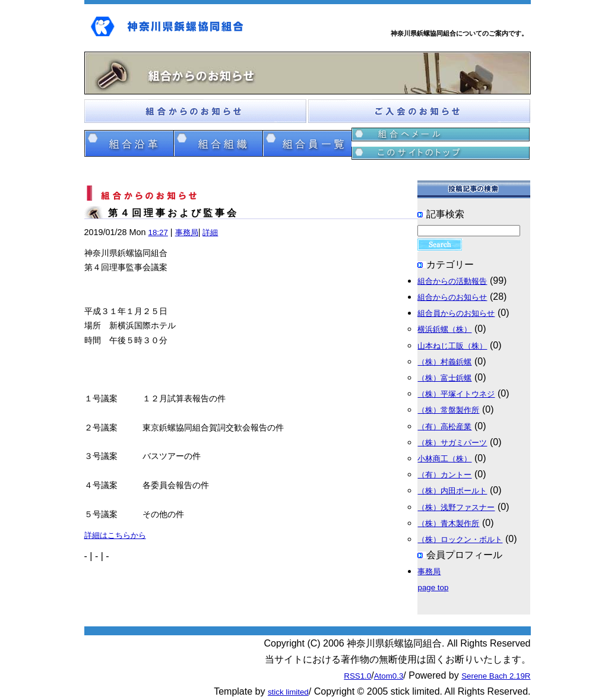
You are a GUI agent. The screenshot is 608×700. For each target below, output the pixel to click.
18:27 (158, 232)
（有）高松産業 (444, 427)
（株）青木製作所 (448, 523)
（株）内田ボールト (452, 491)
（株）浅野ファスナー (456, 507)
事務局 (187, 232)
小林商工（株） (444, 459)
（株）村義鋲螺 (444, 362)
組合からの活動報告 (452, 281)
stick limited (288, 692)
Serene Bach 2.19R (496, 676)
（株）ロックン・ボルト (460, 539)
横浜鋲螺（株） (444, 329)
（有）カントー (444, 475)
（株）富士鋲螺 (444, 378)
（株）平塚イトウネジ (456, 394)
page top (433, 587)
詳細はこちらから (115, 535)
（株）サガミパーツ (452, 443)
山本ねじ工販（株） (452, 346)
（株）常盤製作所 (448, 410)
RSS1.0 (357, 676)
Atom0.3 (389, 676)
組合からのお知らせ (452, 297)
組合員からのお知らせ (456, 313)
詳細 (210, 232)
